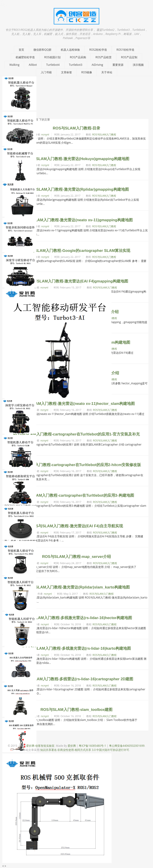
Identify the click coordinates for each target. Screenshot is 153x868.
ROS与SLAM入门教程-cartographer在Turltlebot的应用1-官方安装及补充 (76, 434)
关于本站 (107, 72)
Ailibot (33, 65)
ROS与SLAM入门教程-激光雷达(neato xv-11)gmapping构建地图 (76, 220)
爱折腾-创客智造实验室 (40, 746)
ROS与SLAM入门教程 (104, 134)
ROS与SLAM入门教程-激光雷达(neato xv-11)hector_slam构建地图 (77, 404)
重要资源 (118, 65)
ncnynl (45, 134)
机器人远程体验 (70, 50)
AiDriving (97, 65)
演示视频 (138, 65)
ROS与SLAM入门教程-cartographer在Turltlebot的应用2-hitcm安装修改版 (77, 465)
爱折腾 (72, 746)
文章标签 (66, 72)
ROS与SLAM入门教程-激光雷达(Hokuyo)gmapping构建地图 (76, 159)
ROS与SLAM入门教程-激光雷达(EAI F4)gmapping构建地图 (76, 281)
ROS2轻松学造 (98, 50)
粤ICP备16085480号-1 (92, 746)
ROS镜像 (87, 72)
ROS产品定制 (129, 57)
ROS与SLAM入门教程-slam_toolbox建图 (77, 710)
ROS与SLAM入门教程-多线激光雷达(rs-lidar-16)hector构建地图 (76, 618)
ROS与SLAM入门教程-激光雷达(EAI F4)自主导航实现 (76, 526)
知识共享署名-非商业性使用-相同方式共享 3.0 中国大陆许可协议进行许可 (85, 750)
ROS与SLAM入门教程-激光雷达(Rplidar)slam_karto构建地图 (76, 587)
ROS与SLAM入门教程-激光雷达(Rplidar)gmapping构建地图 (76, 189)
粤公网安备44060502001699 (127, 746)
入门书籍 (46, 72)
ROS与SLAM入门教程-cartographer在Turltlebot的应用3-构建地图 (76, 495)
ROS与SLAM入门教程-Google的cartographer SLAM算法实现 (76, 251)
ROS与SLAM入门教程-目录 (77, 128)
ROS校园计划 (52, 57)
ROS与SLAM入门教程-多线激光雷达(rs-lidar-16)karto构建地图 (76, 648)
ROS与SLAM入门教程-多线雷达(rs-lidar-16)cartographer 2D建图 (76, 679)
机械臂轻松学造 (25, 57)
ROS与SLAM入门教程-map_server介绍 (77, 557)
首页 (21, 50)
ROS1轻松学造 (125, 50)
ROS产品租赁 (103, 57)
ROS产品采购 (78, 57)
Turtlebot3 (76, 65)
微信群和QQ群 (42, 50)
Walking (14, 65)
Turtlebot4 (53, 65)
